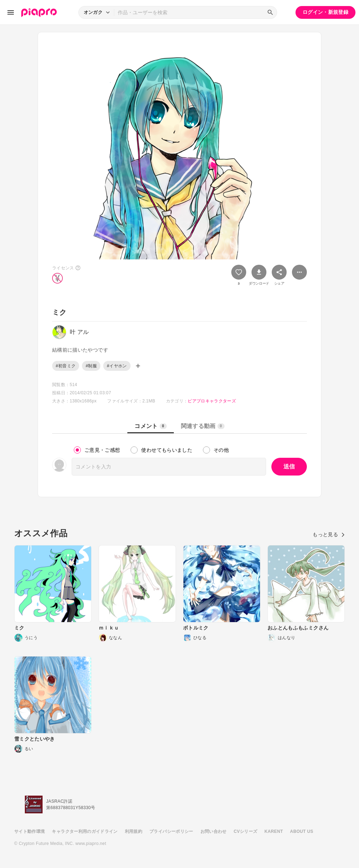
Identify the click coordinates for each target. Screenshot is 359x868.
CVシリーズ (246, 831)
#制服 (91, 366)
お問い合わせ (214, 831)
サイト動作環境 (29, 831)
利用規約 (134, 831)
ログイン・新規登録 (325, 12)
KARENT (274, 831)
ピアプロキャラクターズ (212, 401)
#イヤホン (117, 366)
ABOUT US (302, 831)
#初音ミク (66, 366)
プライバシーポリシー (171, 831)
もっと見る (329, 534)
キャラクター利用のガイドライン (85, 831)
